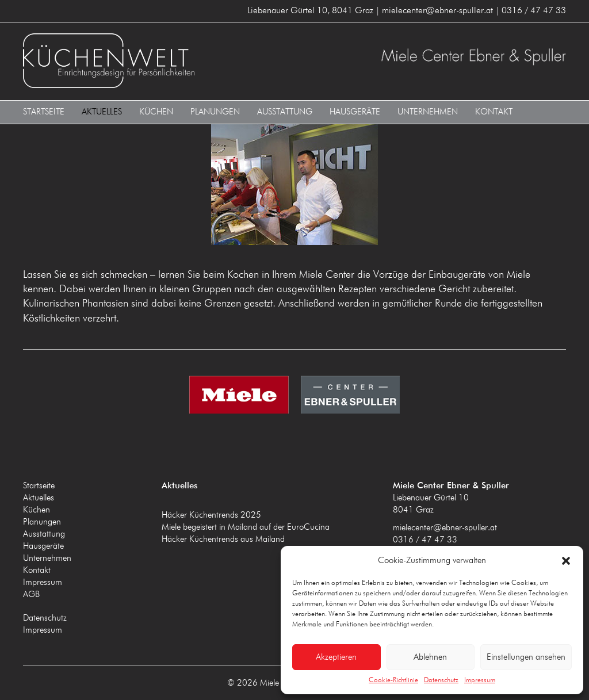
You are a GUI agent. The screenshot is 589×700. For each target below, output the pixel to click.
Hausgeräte (355, 111)
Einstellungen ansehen (526, 657)
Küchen (156, 111)
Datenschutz (441, 680)
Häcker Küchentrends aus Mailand (223, 539)
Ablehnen (430, 657)
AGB (31, 594)
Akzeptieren (336, 657)
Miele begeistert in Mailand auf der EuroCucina (246, 527)
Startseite (44, 111)
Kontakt (494, 111)
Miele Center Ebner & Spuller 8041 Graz (156, 61)
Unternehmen (428, 111)
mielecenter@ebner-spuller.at (445, 527)
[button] (566, 561)
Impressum (480, 680)
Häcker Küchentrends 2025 (211, 515)
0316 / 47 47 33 (425, 539)
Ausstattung (285, 111)
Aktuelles (102, 111)
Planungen (215, 111)
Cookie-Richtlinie (393, 680)
